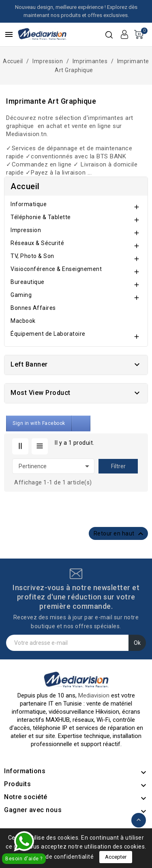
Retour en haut (120, 534)
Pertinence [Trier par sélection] (55, 466)
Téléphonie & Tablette (41, 217)
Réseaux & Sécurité (37, 243)
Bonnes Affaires (33, 308)
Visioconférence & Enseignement (56, 269)
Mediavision (94, 695)
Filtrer (118, 466)
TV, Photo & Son (32, 256)
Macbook (23, 321)
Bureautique (28, 282)
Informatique (29, 204)
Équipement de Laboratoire (48, 334)
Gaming (21, 295)
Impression (26, 230)
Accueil (25, 186)
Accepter (116, 857)
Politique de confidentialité (57, 857)
